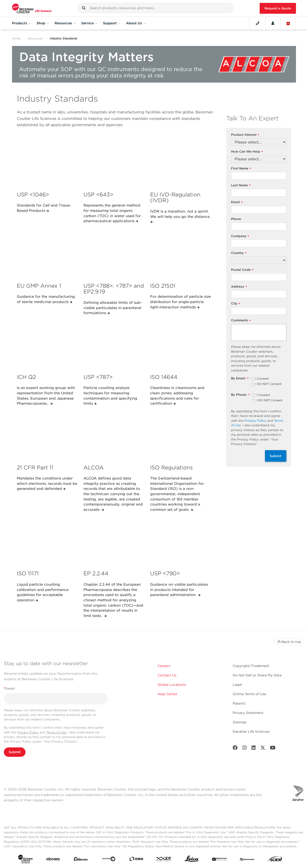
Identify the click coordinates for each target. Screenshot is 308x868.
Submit (276, 456)
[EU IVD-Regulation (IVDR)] (181, 162)
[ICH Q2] (48, 344)
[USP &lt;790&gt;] (181, 541)
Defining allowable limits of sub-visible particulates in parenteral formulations (113, 308)
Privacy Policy (255, 421)
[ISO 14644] (181, 344)
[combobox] (156, 8)
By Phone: (240, 395)
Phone (236, 219)
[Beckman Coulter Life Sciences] (32, 8)
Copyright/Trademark (251, 666)
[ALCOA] (114, 435)
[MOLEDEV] (219, 860)
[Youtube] (273, 749)
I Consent (262, 379)
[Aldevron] (81, 860)
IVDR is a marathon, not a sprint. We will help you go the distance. (180, 214)
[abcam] (53, 860)
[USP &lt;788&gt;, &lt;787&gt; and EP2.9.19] (114, 253)
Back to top (289, 642)
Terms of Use (56, 732)
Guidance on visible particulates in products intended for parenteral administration (179, 590)
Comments (241, 321)
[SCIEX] (275, 860)
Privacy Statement (248, 713)
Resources (35, 38)
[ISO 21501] (181, 253)
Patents (239, 703)
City (236, 304)
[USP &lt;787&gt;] (114, 344)
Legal (237, 685)
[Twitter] (263, 749)
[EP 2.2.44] (114, 541)
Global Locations (172, 685)
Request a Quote (278, 8)
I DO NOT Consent (268, 384)
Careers (164, 666)
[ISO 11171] (48, 541)
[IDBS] (136, 860)
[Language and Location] (288, 23)
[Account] (273, 23)
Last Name (241, 185)
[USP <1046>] (48, 162)
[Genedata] (109, 860)
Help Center (168, 694)
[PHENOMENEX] (247, 860)
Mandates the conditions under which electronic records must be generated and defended (47, 483)
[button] (84, 8)
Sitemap (240, 722)
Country (239, 253)
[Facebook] (235, 749)
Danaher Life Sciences (251, 732)
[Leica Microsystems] (192, 860)
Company (240, 236)
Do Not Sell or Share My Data (257, 675)
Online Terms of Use (249, 694)
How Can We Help (247, 152)
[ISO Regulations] (181, 435)
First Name (241, 169)
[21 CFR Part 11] (48, 435)
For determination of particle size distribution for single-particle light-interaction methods (180, 302)
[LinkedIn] (254, 749)
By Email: (240, 379)
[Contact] (257, 23)
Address (239, 287)
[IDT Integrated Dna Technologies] (164, 860)
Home (16, 38)
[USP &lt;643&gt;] (114, 162)
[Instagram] (244, 749)
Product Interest (245, 135)
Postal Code (242, 270)
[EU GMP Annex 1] (48, 253)
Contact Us (167, 675)
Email (237, 202)
